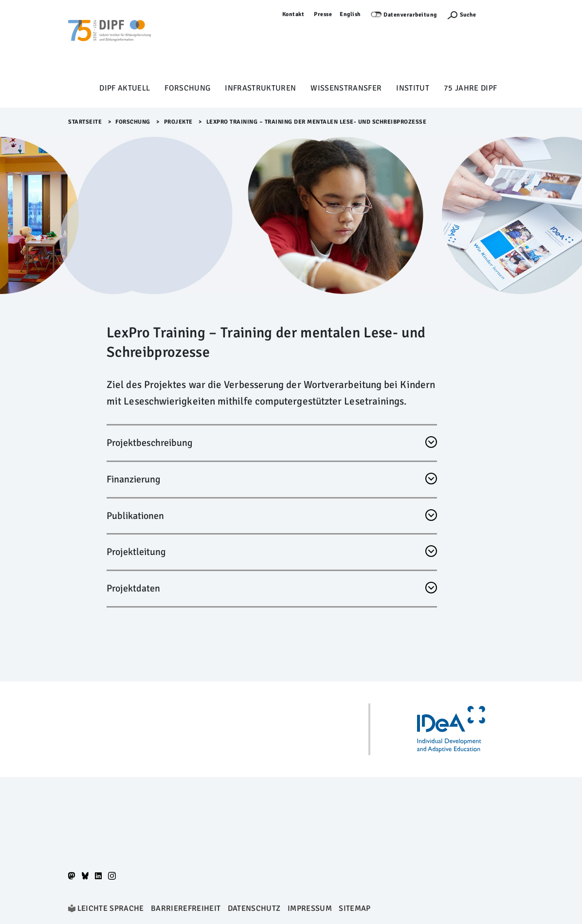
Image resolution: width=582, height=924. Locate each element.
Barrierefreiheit (186, 908)
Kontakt (293, 14)
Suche (468, 15)
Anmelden (500, 14)
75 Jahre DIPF (470, 88)
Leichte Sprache (111, 908)
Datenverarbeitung (410, 15)
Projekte (178, 122)
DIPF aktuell (125, 88)
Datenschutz (254, 908)
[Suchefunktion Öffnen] (461, 15)
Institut (413, 88)
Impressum (310, 908)
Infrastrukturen (260, 88)
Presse (323, 14)
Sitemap (355, 908)
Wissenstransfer (346, 88)
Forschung (187, 88)
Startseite (85, 122)
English (350, 14)
